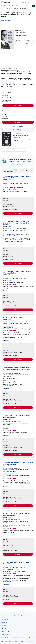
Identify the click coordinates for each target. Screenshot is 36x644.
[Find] (34, 6)
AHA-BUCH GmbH (11, 572)
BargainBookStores (12, 234)
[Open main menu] (4, 6)
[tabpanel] (17, 79)
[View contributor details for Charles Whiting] (6, 20)
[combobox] (20, 6)
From (20, 42)
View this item (5, 95)
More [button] (11, 86)
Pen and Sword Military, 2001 (25, 139)
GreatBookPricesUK (12, 427)
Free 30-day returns (18, 126)
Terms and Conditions (22, 639)
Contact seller (6, 194)
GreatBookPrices (11, 187)
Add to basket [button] (18, 105)
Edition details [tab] (13, 69)
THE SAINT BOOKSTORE (13, 475)
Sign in (29, 2)
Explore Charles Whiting (16, 165)
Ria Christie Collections (13, 379)
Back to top (18, 615)
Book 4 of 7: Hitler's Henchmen (9, 18)
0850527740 (21, 136)
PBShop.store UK (11, 329)
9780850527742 (17, 137)
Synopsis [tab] (4, 69)
